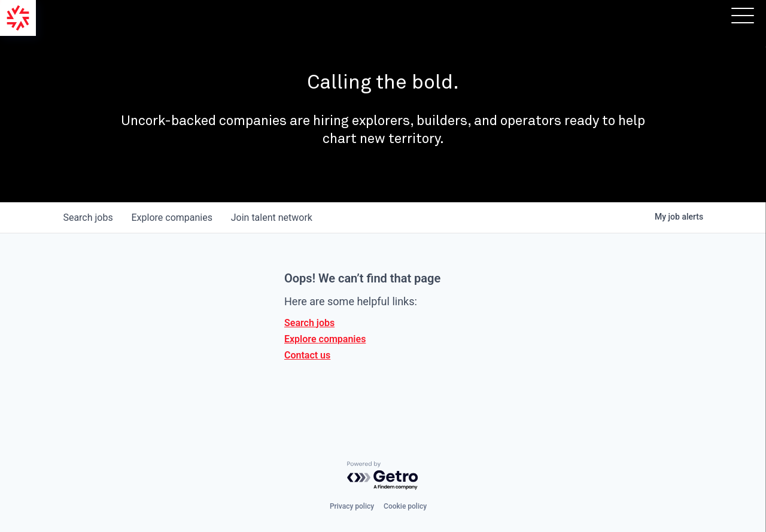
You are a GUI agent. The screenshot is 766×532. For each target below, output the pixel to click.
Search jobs (309, 323)
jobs (88, 218)
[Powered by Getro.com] (383, 476)
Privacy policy (352, 506)
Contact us (307, 355)
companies (173, 218)
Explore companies (325, 339)
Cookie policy (405, 506)
